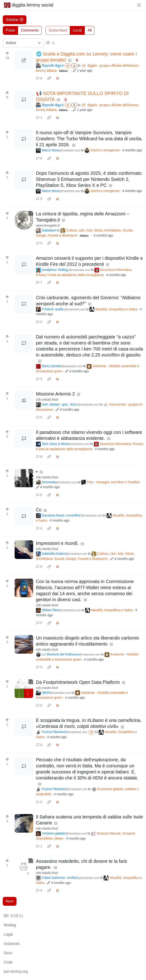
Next (10, 901)
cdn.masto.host (47, 399)
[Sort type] (24, 43)
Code (8, 962)
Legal (8, 934)
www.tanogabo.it (48, 225)
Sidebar (15, 20)
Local (77, 30)
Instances (12, 944)
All (90, 30)
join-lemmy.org (16, 972)
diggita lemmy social (29, 5)
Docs (8, 953)
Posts (10, 30)
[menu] (139, 5)
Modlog (10, 925)
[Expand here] (24, 400)
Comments (30, 30)
